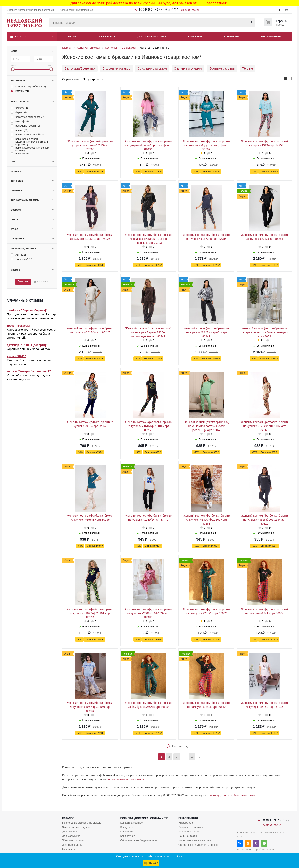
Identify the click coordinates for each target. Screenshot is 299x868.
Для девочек (70, 832)
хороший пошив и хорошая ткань (30, 349)
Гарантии (195, 36)
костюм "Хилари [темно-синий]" (29, 371)
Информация (271, 36)
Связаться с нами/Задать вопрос (198, 845)
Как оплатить (128, 832)
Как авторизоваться (132, 823)
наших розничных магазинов (125, 779)
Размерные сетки (189, 832)
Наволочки (69, 849)
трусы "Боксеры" (19, 326)
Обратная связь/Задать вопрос (139, 840)
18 (192, 757)
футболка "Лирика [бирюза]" (27, 310)
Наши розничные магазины (195, 840)
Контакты (231, 36)
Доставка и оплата (152, 36)
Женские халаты (72, 845)
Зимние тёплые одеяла (76, 827)
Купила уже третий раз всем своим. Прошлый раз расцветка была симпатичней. (32, 334)
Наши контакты (188, 836)
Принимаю (151, 863)
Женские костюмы (73, 840)
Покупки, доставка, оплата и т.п (144, 818)
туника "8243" (16, 356)
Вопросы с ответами (191, 827)
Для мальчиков (71, 836)
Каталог (21, 36)
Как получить (128, 836)
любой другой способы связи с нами (232, 795)
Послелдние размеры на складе (82, 823)
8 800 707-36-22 (159, 9)
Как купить (107, 36)
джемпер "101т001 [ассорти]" (27, 345)
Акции (73, 36)
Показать (23, 281)
